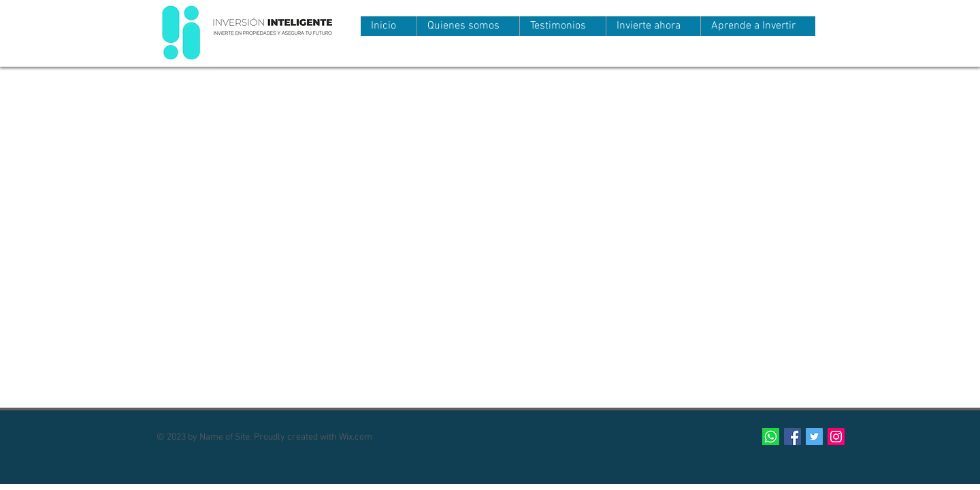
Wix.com (356, 437)
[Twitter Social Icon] (814, 437)
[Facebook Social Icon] (793, 437)
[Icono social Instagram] (836, 437)
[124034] (771, 437)
